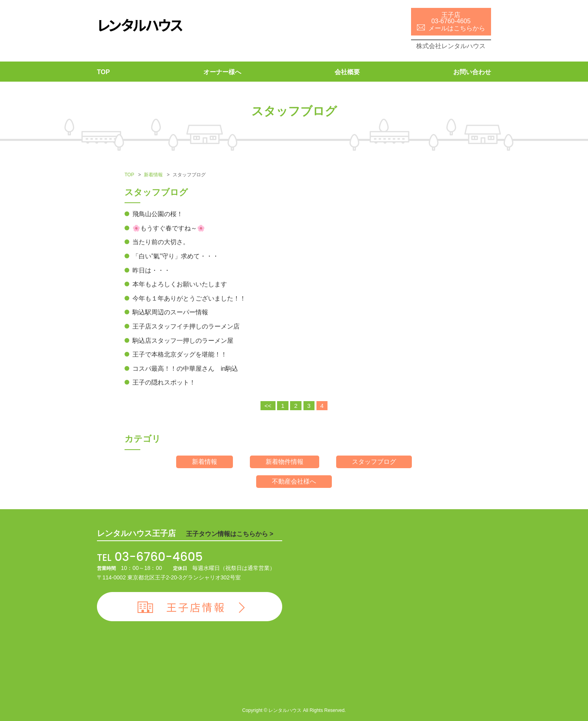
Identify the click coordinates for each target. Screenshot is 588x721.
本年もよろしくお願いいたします (180, 284)
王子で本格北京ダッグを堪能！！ (180, 354)
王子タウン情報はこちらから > (230, 534)
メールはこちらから (451, 28)
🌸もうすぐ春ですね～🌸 (169, 228)
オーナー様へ (222, 72)
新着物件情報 (285, 462)
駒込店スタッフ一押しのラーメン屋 (183, 341)
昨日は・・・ (151, 270)
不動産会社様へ (294, 481)
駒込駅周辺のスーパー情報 (170, 312)
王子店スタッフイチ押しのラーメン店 (186, 326)
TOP (103, 72)
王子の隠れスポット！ (164, 382)
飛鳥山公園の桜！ (158, 214)
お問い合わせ (472, 72)
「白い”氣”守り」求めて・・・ (176, 256)
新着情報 (153, 175)
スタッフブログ (374, 462)
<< (268, 406)
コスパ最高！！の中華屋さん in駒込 (185, 369)
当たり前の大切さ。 (161, 242)
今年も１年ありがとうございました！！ (189, 298)
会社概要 (347, 72)
